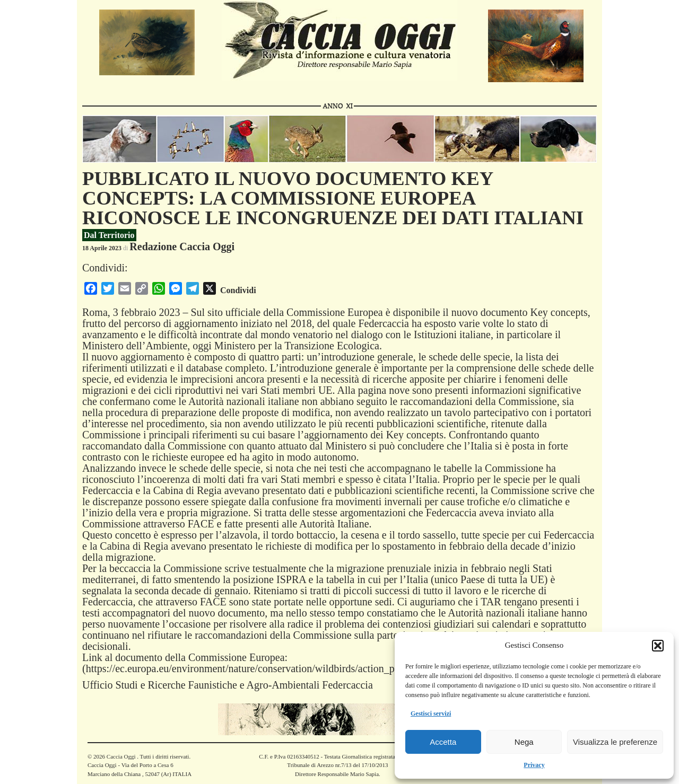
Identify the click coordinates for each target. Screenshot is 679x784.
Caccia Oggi (121, 756)
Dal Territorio (109, 235)
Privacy (534, 765)
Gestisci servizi (431, 713)
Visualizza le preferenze (615, 742)
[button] (658, 646)
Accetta (443, 742)
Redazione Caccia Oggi (182, 246)
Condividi (238, 290)
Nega (524, 742)
